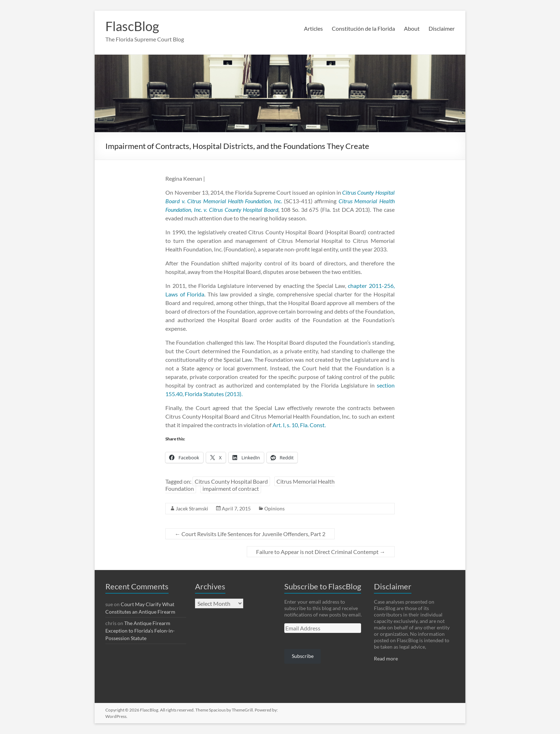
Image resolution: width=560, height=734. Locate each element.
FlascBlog (132, 26)
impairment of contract (231, 488)
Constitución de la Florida (363, 28)
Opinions (274, 508)
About (412, 28)
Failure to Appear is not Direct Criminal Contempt (321, 552)
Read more (386, 658)
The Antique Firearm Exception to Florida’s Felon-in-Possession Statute (140, 631)
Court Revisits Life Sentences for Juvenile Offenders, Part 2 (250, 534)
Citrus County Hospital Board (231, 481)
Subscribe (303, 656)
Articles (313, 28)
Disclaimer (442, 28)
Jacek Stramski (192, 508)
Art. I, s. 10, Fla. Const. (299, 425)
